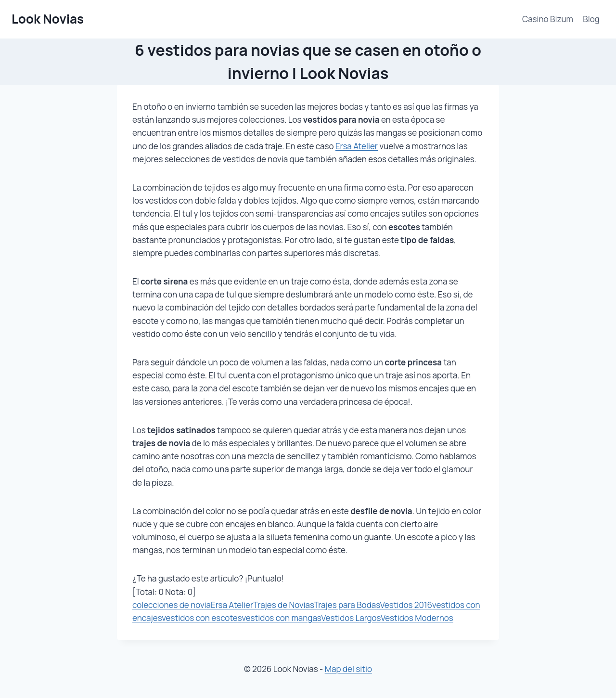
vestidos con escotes (202, 618)
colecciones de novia (172, 605)
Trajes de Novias (283, 605)
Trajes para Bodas (347, 605)
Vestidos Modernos (417, 618)
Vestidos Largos (351, 618)
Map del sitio (348, 669)
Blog (591, 19)
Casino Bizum (548, 19)
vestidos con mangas (281, 618)
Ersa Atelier (357, 146)
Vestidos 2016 (406, 605)
